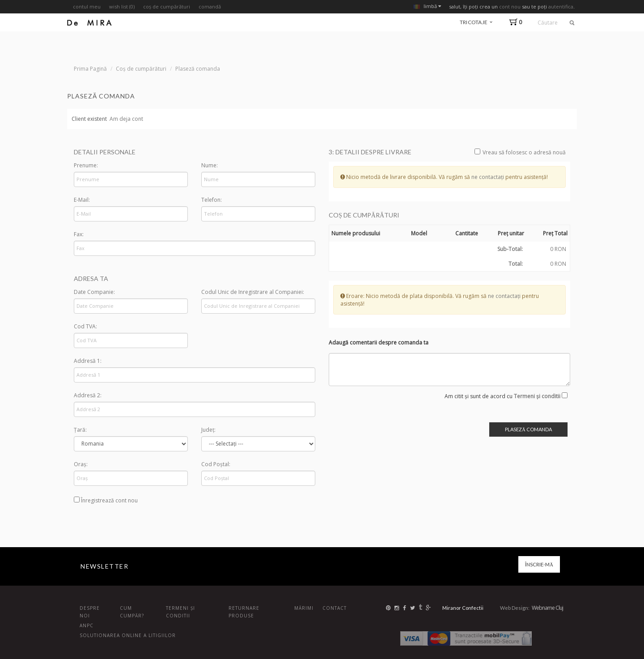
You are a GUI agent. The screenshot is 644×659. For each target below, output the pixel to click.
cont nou (510, 6)
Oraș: (81, 464)
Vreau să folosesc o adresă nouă (520, 152)
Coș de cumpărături (141, 69)
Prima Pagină (90, 69)
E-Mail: (82, 200)
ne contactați (488, 177)
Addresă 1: (88, 361)
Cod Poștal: (216, 464)
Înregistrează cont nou (106, 500)
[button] (518, 22)
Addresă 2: (88, 395)
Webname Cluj (547, 608)
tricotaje (476, 22)
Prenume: (86, 165)
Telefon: (212, 200)
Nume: (210, 165)
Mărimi (304, 608)
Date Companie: (94, 292)
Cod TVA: (85, 326)
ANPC (87, 625)
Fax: (79, 234)
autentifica (561, 6)
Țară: (80, 430)
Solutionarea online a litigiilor (128, 635)
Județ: (208, 430)
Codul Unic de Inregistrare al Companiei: (253, 292)
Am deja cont (126, 119)
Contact (335, 608)
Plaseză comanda (198, 69)
